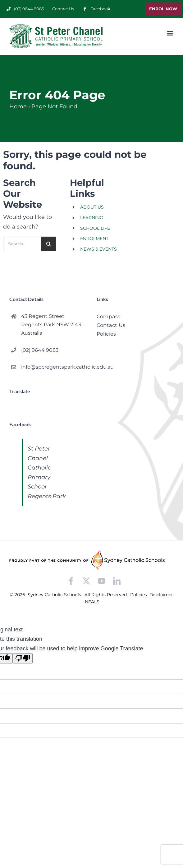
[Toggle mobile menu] (170, 33)
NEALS (92, 602)
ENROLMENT (94, 238)
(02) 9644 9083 (40, 350)
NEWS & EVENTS (98, 249)
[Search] (49, 244)
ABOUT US (92, 207)
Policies (139, 595)
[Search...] (22, 244)
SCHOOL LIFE (95, 228)
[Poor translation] (23, 658)
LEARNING (92, 218)
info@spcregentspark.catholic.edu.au (54, 367)
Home (18, 106)
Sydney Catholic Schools (55, 595)
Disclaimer (161, 595)
